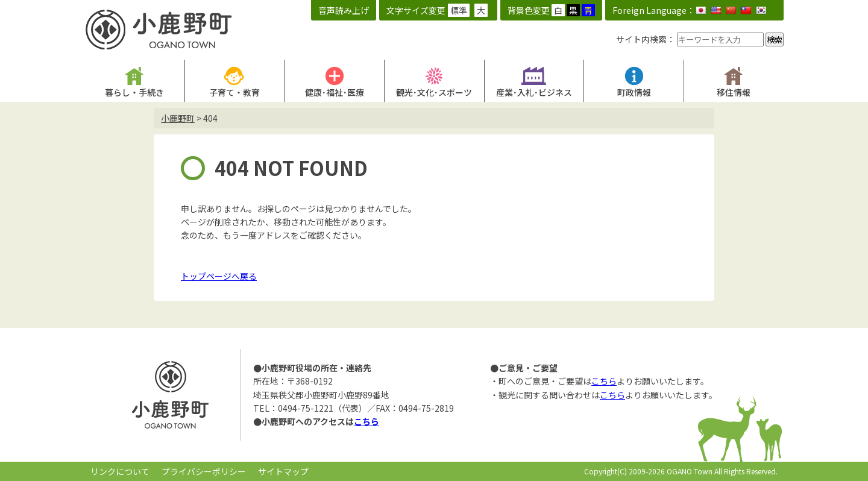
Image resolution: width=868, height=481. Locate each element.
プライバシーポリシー (204, 471)
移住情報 (734, 92)
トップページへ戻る (219, 276)
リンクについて (120, 471)
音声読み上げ (344, 10)
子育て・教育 (234, 92)
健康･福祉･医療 (335, 92)
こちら (366, 421)
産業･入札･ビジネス (534, 92)
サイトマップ (283, 471)
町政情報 (634, 92)
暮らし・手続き (134, 92)
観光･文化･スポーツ (434, 92)
